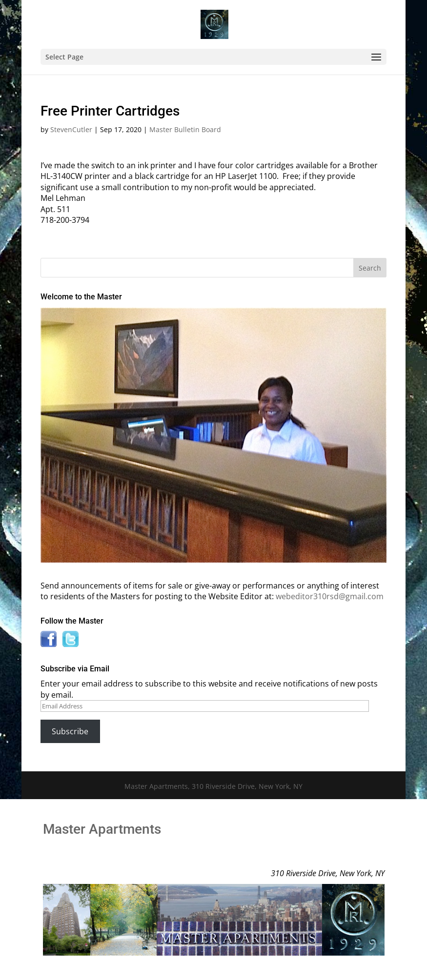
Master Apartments (102, 829)
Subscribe (70, 731)
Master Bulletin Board (185, 129)
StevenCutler (71, 129)
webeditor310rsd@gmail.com (330, 596)
